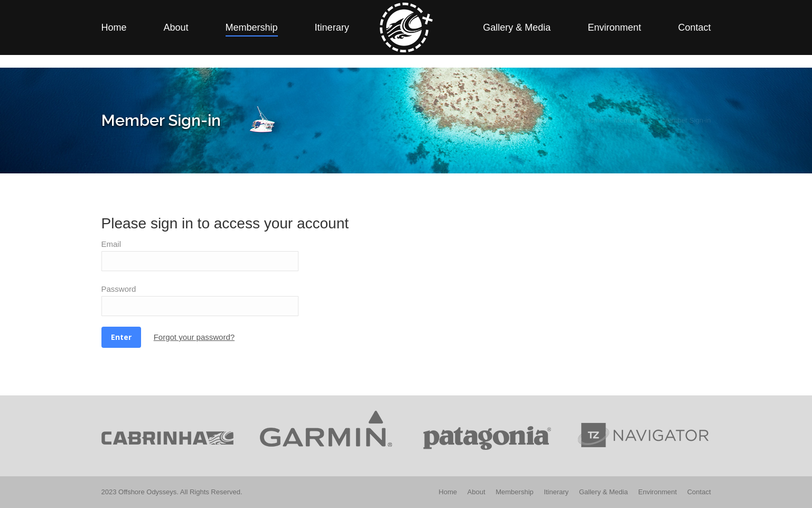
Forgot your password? (194, 337)
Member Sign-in (604, 7)
